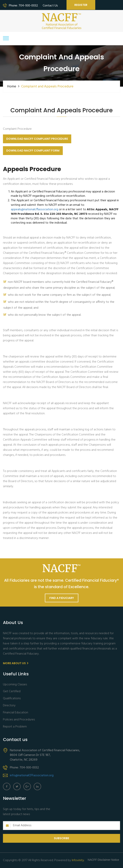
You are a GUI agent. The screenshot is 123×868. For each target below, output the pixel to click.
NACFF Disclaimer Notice (103, 860)
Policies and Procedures (19, 720)
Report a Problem (15, 727)
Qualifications (12, 699)
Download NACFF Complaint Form (33, 151)
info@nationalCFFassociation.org (32, 775)
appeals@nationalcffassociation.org (35, 210)
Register (81, 5)
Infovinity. (78, 860)
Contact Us (50, 6)
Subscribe (61, 838)
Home (12, 87)
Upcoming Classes (15, 685)
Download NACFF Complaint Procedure (37, 139)
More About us (16, 663)
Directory (9, 706)
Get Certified (12, 692)
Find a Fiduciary (62, 598)
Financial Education (16, 713)
